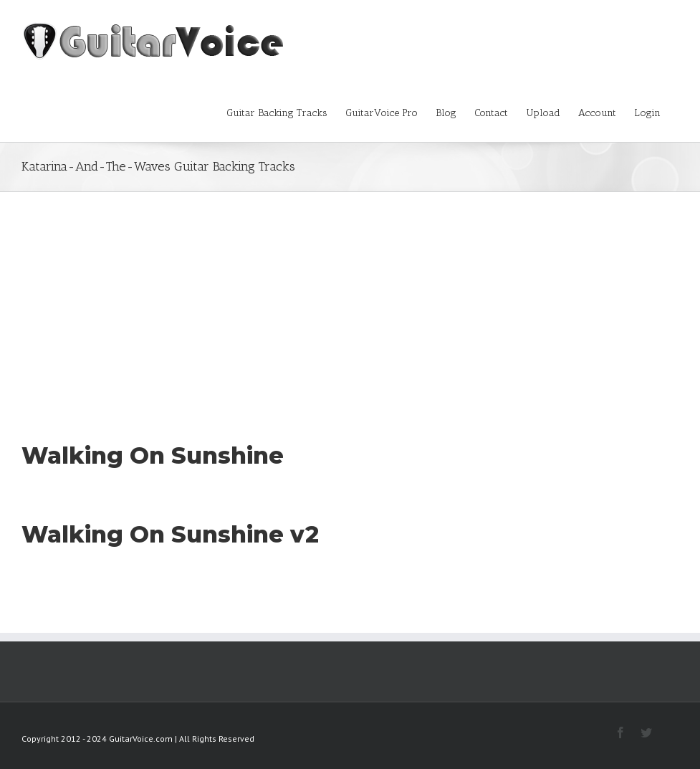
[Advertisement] (350, 300)
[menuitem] (286, 112)
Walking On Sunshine (153, 455)
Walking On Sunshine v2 (170, 534)
